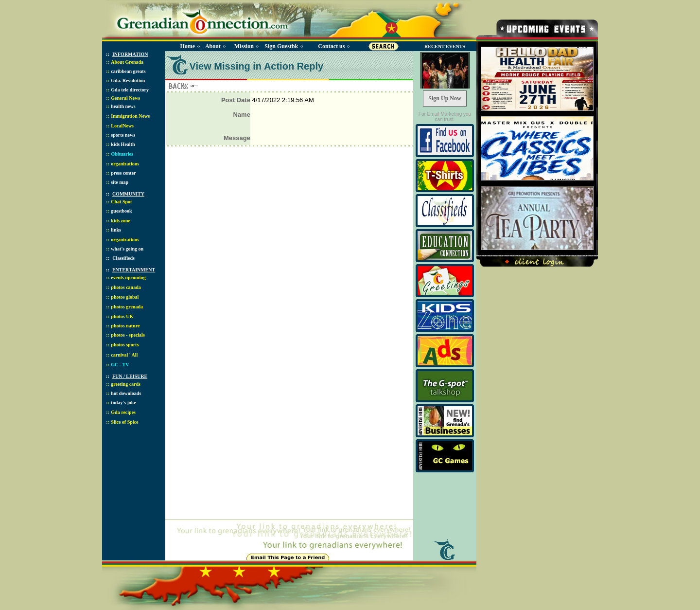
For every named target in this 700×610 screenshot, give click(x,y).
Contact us (331, 46)
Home (187, 46)
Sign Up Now (445, 98)
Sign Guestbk (283, 46)
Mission (244, 46)
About (213, 46)
